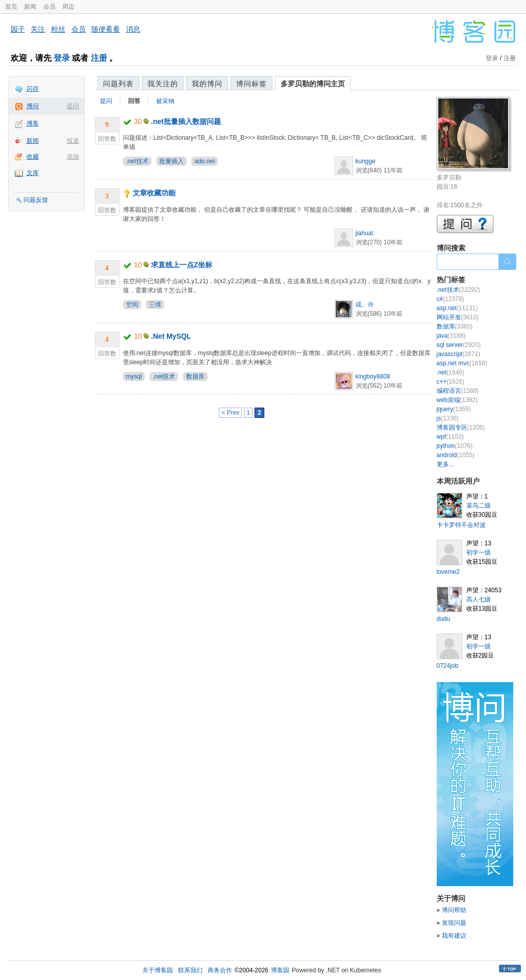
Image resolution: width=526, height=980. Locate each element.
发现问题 (454, 923)
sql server (459, 345)
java (451, 336)
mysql (134, 376)
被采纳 (165, 101)
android (456, 455)
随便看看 (106, 29)
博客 (33, 123)
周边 (68, 7)
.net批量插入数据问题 (186, 121)
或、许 (365, 305)
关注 (38, 29)
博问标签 (252, 84)
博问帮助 (454, 910)
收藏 (33, 157)
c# (450, 299)
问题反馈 (36, 200)
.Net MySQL (171, 336)
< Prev (230, 413)
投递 (73, 141)
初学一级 (479, 552)
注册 (99, 58)
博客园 (280, 970)
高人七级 (479, 599)
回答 (134, 101)
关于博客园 (158, 970)
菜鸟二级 (479, 506)
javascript (458, 354)
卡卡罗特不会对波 (461, 525)
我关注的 (163, 84)
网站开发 (458, 317)
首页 (11, 7)
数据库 (195, 376)
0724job (448, 666)
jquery (454, 409)
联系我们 (190, 970)
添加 (73, 157)
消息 (133, 29)
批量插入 (171, 161)
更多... (445, 464)
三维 (155, 305)
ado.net (205, 161)
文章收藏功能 (154, 193)
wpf (450, 437)
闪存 (33, 89)
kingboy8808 (373, 376)
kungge (366, 161)
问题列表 (118, 84)
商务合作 (220, 970)
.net (451, 372)
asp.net (457, 308)
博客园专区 (461, 428)
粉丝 (58, 29)
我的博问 (207, 84)
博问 (33, 106)
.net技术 (137, 161)
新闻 (30, 7)
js (448, 418)
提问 (73, 106)
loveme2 (448, 572)
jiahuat (365, 233)
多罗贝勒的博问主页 (313, 84)
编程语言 (458, 391)
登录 (62, 58)
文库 (33, 173)
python (455, 446)
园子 (18, 29)
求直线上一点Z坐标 (182, 265)
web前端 (457, 400)
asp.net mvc (462, 363)
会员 (49, 7)
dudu (444, 619)
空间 (132, 305)
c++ (451, 382)
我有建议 (454, 936)
